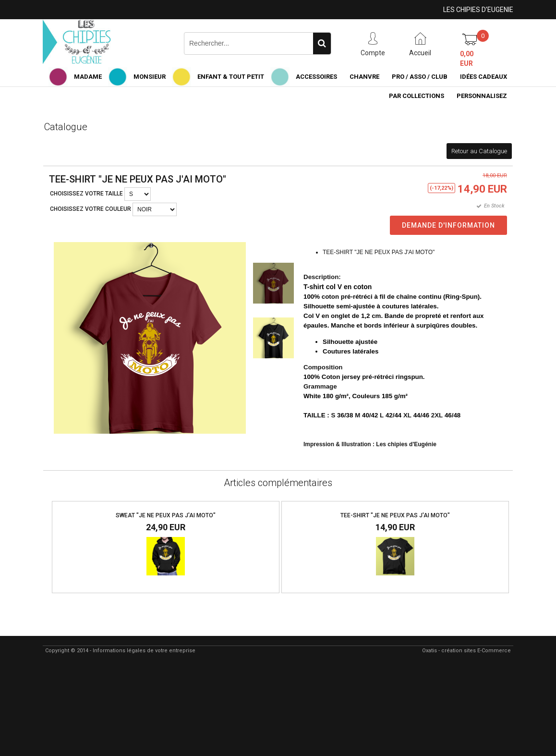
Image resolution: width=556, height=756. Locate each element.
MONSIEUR (150, 77)
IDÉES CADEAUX (483, 77)
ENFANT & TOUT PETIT (231, 77)
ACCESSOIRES (316, 77)
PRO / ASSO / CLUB (420, 77)
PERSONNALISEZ (482, 96)
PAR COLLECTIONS (417, 96)
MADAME (88, 77)
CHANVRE (364, 77)
